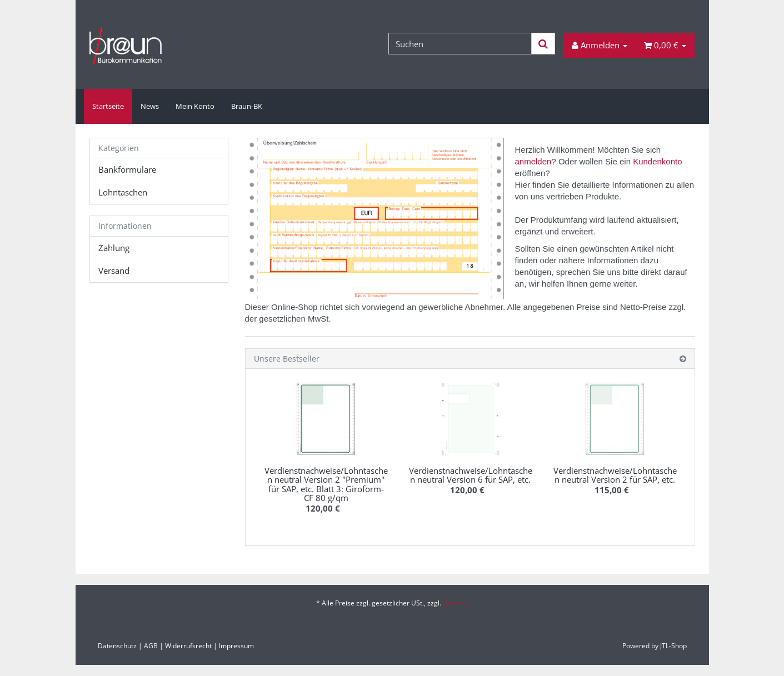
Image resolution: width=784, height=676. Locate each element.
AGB (151, 646)
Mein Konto (195, 106)
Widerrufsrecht (188, 646)
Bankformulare (127, 169)
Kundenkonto (657, 161)
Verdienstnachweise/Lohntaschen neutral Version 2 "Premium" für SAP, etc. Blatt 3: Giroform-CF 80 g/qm (326, 484)
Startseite (108, 106)
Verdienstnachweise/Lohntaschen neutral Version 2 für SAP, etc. (615, 475)
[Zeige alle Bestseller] (683, 359)
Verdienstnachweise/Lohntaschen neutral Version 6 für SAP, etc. (471, 475)
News (150, 106)
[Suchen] (460, 44)
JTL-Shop (673, 646)
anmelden (533, 161)
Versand (114, 271)
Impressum (236, 646)
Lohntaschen (123, 192)
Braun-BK (247, 106)
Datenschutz (117, 646)
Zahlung (114, 248)
